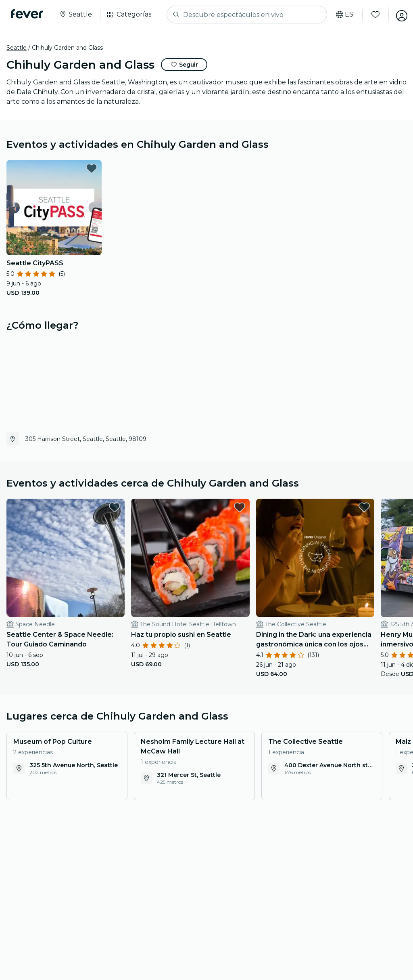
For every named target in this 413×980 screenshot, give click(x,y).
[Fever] (29, 14)
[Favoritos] (371, 15)
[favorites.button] (92, 168)
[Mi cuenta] (398, 15)
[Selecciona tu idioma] (341, 15)
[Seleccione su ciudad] (77, 15)
